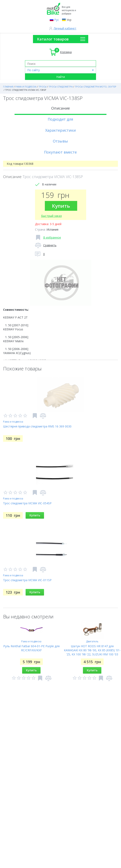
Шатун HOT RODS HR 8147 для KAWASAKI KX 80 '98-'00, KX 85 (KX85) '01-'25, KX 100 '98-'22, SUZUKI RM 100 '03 (92, 650)
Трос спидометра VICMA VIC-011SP (27, 580)
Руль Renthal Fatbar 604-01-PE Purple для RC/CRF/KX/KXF (31, 648)
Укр (69, 20)
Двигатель (92, 641)
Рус (57, 20)
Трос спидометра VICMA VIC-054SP (27, 503)
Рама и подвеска (13, 422)
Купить (61, 206)
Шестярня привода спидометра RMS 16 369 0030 (37, 426)
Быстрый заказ (51, 216)
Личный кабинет (65, 28)
